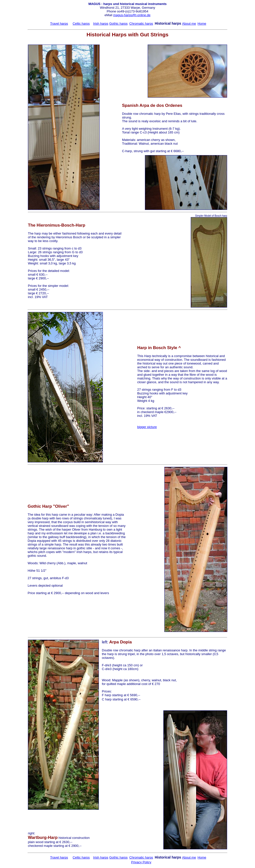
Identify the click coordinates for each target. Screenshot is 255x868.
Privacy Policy (141, 862)
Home (202, 24)
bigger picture (147, 427)
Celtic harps (81, 24)
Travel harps (59, 24)
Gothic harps (119, 24)
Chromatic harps (141, 24)
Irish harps (101, 24)
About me (189, 24)
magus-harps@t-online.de (132, 15)
